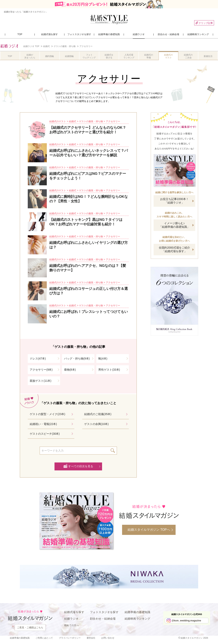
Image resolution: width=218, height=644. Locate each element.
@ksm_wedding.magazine (186, 621)
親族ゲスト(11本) (41, 381)
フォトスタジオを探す (104, 612)
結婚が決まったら (30, 56)
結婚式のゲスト (168, 56)
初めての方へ (72, 625)
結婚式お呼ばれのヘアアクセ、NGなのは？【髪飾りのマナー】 (88, 268)
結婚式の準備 (149, 56)
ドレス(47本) (38, 359)
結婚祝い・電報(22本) (43, 424)
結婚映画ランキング (138, 619)
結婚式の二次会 (188, 56)
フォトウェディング (89, 56)
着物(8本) (70, 370)
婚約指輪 (50, 56)
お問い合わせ (108, 638)
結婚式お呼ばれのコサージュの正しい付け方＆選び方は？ (89, 291)
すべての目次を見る (81, 466)
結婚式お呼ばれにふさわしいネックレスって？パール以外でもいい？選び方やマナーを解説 (89, 153)
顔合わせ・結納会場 (103, 619)
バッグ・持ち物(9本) (77, 359)
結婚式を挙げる (109, 56)
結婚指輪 (69, 56)
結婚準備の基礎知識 (138, 612)
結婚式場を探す (74, 612)
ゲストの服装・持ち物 (91, 121)
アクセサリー (113, 121)
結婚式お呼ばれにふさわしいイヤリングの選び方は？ (89, 245)
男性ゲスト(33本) (109, 370)
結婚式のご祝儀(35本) (98, 414)
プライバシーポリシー (70, 638)
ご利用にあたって (44, 638)
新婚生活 (208, 56)
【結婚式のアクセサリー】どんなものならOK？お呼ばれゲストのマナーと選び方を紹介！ (88, 130)
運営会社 (91, 638)
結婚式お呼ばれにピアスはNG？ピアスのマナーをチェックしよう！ (88, 176)
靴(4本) (103, 359)
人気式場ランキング (129, 56)
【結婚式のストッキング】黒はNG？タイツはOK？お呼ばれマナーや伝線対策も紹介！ (86, 222)
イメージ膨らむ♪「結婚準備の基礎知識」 (174, 225)
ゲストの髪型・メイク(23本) (47, 414)
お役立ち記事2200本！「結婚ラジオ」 (174, 201)
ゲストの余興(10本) (96, 424)
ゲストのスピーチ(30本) (45, 434)
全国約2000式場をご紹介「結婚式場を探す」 (174, 249)
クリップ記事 (204, 23)
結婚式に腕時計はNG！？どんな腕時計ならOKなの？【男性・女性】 (89, 199)
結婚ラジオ (71, 619)
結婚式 (73, 121)
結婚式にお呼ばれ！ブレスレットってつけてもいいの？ (89, 314)
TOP (10, 56)
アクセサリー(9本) (41, 370)
